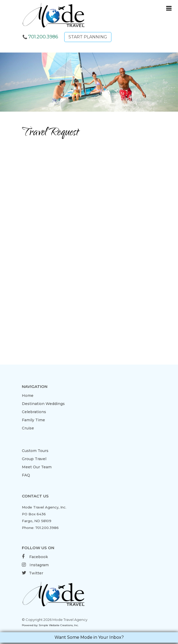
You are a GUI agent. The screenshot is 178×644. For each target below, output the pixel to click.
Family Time (33, 420)
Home (28, 396)
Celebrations (34, 412)
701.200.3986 (43, 37)
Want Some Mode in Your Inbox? (89, 637)
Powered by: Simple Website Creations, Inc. (50, 625)
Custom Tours (35, 451)
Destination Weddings (43, 404)
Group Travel (34, 459)
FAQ (26, 475)
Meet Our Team (37, 467)
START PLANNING (88, 37)
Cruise (28, 428)
